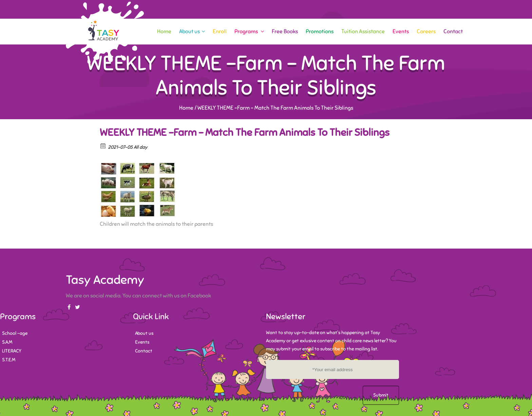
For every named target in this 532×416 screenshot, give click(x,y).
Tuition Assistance (363, 32)
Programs (249, 32)
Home (164, 32)
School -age (15, 333)
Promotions (320, 32)
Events (401, 32)
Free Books (285, 32)
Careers (426, 32)
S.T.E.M (9, 360)
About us (192, 32)
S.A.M (7, 342)
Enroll (220, 32)
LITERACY (12, 351)
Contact (453, 32)
